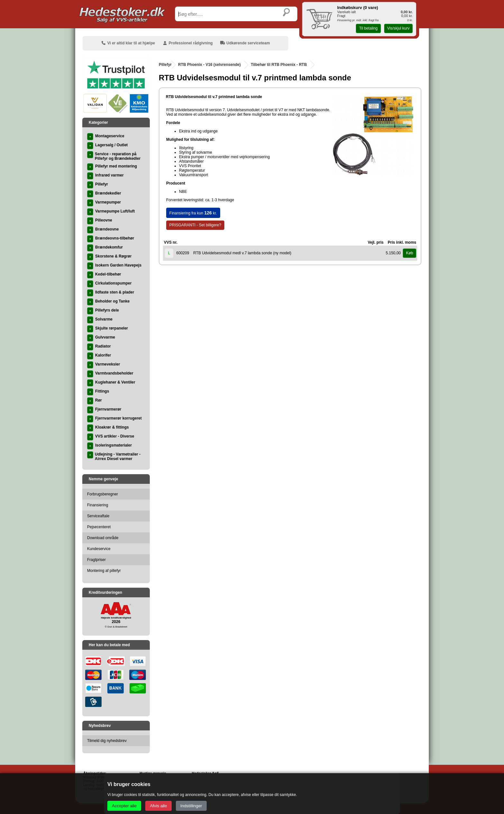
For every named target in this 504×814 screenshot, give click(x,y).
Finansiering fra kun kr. (193, 213)
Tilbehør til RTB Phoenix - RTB (279, 65)
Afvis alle (158, 806)
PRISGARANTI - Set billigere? (195, 225)
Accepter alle (124, 806)
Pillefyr (165, 65)
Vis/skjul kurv (398, 28)
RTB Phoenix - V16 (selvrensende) (209, 65)
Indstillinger (191, 806)
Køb (410, 253)
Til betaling (368, 28)
